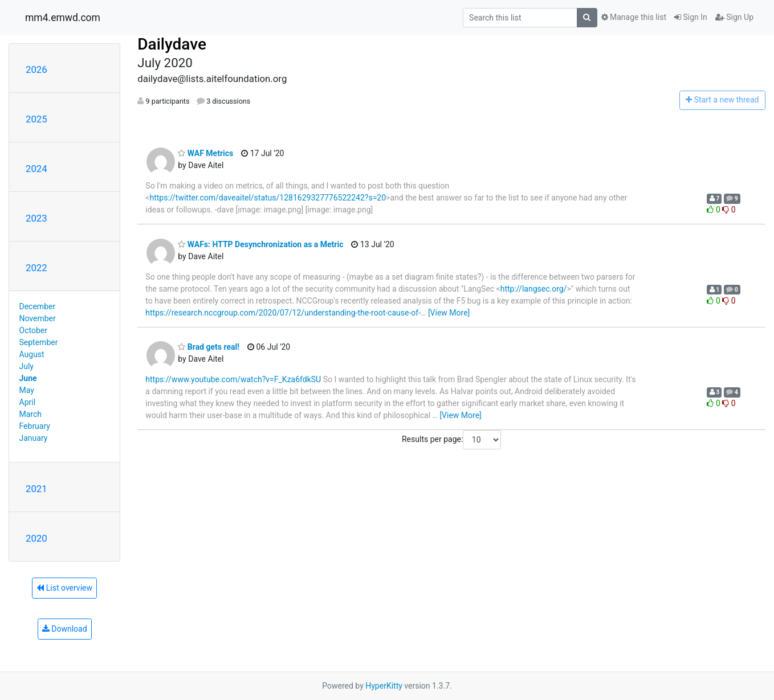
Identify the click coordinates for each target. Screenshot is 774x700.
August (32, 354)
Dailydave (172, 44)
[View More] (449, 313)
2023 (36, 218)
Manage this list (634, 17)
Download (65, 629)
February (35, 426)
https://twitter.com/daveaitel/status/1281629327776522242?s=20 (268, 198)
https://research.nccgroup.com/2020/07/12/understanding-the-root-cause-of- (283, 313)
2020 (36, 538)
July (27, 366)
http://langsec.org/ (534, 289)
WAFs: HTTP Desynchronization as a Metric (260, 244)
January (34, 438)
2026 (36, 69)
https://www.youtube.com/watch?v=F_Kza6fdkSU (233, 379)
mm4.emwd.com (63, 18)
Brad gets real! (209, 347)
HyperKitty (384, 686)
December (38, 306)
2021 (36, 489)
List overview (64, 588)
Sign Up (734, 17)
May (27, 390)
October (33, 330)
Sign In (691, 17)
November (38, 318)
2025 (36, 119)
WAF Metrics (205, 153)
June (28, 378)
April (28, 402)
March (31, 414)
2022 (36, 268)
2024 (36, 169)
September (39, 342)
